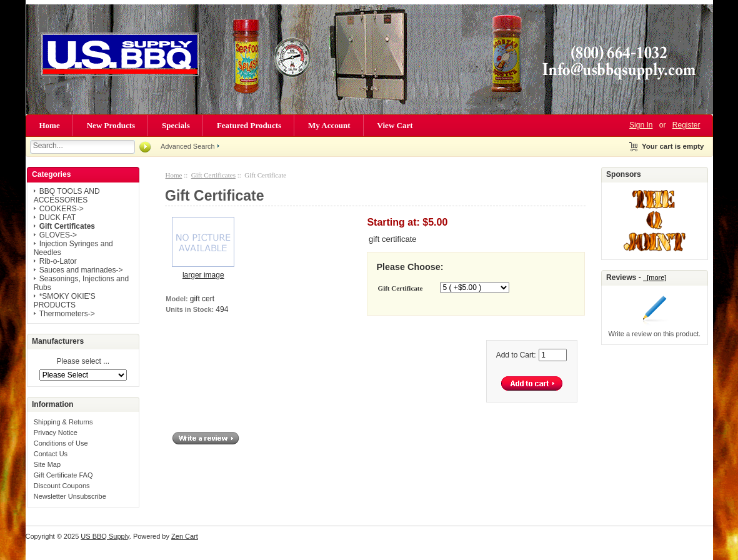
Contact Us (51, 454)
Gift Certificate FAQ (63, 475)
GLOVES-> (58, 235)
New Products (111, 125)
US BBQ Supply (105, 536)
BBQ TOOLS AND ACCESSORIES (67, 196)
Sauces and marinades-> (81, 270)
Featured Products (249, 125)
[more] (655, 277)
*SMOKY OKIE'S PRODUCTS (65, 301)
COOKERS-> (62, 209)
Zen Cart (185, 536)
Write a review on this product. (654, 334)
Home (50, 125)
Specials (176, 125)
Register (686, 125)
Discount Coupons (62, 486)
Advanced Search (188, 146)
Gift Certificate (401, 288)
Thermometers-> (67, 314)
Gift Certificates (213, 175)
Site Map (47, 464)
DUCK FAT (57, 217)
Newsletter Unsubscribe (70, 496)
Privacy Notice (56, 432)
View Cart (395, 125)
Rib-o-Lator (58, 261)
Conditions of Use (61, 443)
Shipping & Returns (63, 422)
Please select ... (83, 362)
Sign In (641, 125)
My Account (329, 125)
